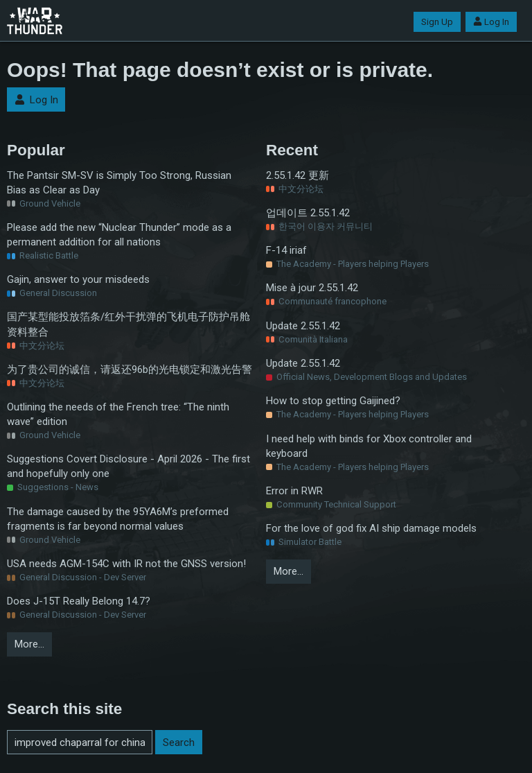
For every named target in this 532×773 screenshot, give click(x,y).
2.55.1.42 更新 (298, 175)
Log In (491, 22)
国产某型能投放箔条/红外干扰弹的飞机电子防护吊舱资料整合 (128, 324)
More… (29, 644)
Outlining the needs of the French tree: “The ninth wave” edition (118, 414)
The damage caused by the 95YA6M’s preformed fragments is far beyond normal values (118, 519)
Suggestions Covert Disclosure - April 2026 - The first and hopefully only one (128, 466)
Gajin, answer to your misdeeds (78, 279)
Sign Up (437, 22)
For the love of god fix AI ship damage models (371, 528)
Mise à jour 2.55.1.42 (312, 288)
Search (179, 742)
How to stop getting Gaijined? (333, 401)
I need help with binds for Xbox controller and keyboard (369, 446)
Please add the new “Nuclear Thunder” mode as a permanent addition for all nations (119, 235)
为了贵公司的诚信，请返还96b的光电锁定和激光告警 (130, 370)
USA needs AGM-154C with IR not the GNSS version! (126, 564)
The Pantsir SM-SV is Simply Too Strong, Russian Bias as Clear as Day (119, 183)
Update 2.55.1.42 (303, 326)
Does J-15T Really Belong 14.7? (79, 601)
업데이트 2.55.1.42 (308, 213)
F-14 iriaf (286, 250)
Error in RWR (294, 491)
